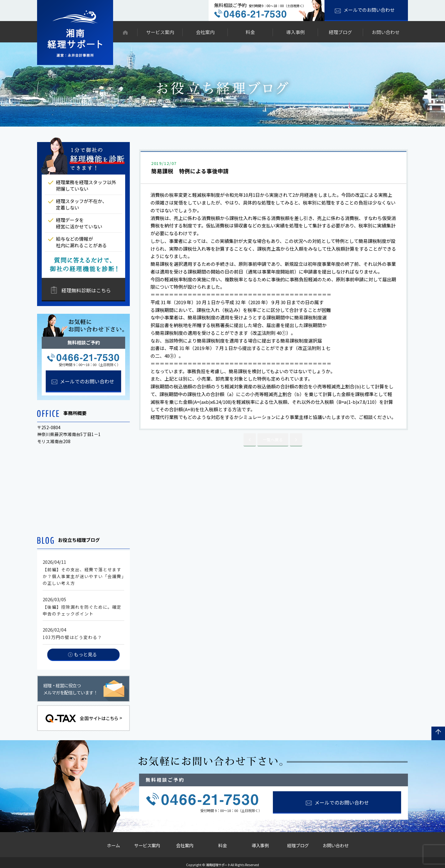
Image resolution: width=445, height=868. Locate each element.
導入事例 (295, 32)
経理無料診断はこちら (86, 290)
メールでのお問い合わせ (369, 10)
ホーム (109, 843)
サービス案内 (160, 32)
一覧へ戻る (273, 439)
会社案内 (205, 32)
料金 (250, 32)
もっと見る (85, 654)
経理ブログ (340, 32)
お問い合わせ (386, 32)
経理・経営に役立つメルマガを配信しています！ (70, 689)
